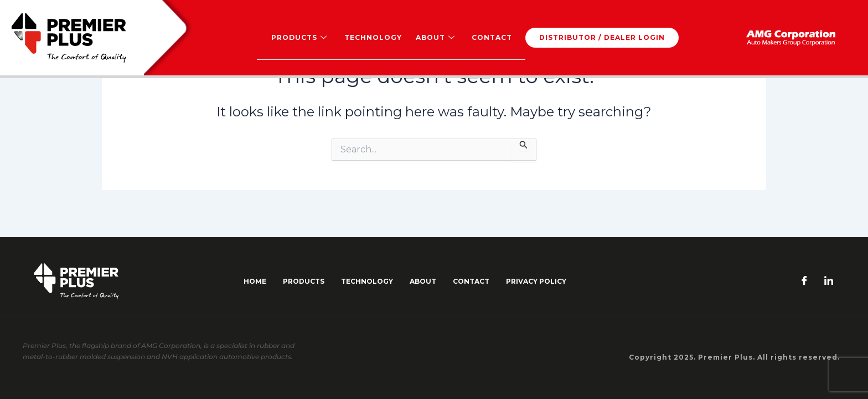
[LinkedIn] (829, 282)
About (434, 38)
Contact (491, 37)
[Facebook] (804, 282)
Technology (373, 37)
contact (471, 281)
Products (299, 38)
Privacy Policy (536, 281)
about (423, 281)
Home (255, 281)
